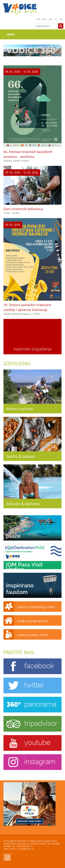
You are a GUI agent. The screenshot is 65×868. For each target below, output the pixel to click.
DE (50, 19)
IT (56, 19)
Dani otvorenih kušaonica (23, 209)
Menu (11, 34)
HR (38, 19)
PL (61, 19)
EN (44, 19)
